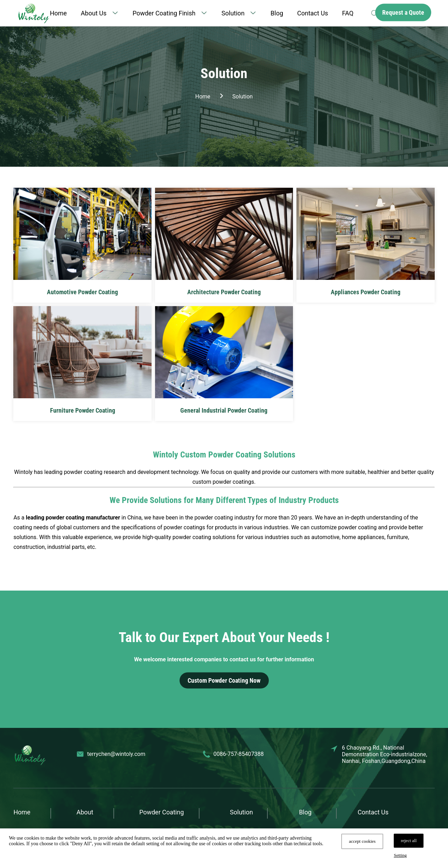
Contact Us (313, 13)
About (85, 812)
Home (58, 13)
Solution (233, 13)
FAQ (348, 13)
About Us (94, 13)
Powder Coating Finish (164, 13)
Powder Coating (162, 812)
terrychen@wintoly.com (116, 754)
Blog (277, 13)
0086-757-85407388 (239, 754)
